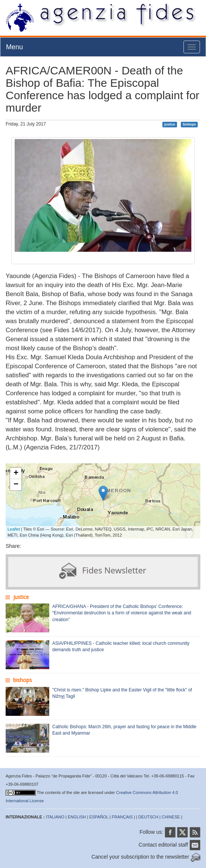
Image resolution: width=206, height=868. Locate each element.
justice (170, 124)
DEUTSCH (148, 817)
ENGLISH (77, 817)
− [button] (16, 485)
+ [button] (16, 473)
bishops (189, 124)
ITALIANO (55, 817)
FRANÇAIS (122, 817)
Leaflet (14, 529)
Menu (14, 47)
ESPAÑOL (99, 817)
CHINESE (171, 817)
